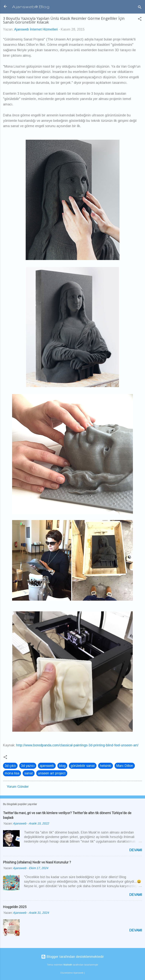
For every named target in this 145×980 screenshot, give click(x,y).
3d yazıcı (28, 766)
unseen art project (52, 773)
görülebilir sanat (83, 766)
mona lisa (12, 773)
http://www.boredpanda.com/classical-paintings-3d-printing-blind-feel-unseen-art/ (77, 745)
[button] (140, 19)
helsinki (106, 766)
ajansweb (47, 766)
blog (62, 766)
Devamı (136, 850)
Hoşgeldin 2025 (15, 907)
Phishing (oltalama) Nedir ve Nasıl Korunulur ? (37, 862)
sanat (29, 773)
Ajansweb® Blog (31, 6)
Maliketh (68, 965)
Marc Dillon (125, 766)
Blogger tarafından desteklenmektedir (72, 957)
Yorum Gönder (18, 787)
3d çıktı (10, 766)
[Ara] (140, 8)
